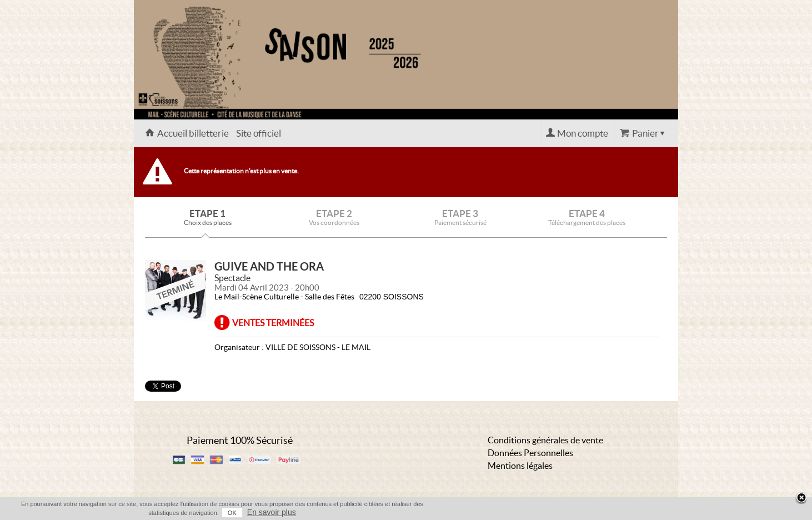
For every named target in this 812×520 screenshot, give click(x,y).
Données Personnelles (530, 453)
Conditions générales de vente (545, 440)
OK (232, 513)
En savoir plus (272, 512)
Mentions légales (520, 466)
